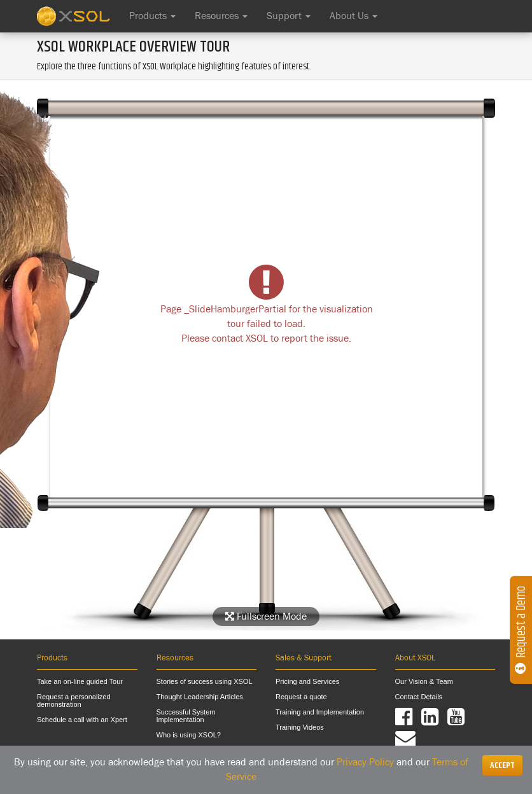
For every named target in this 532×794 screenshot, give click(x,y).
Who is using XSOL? (189, 735)
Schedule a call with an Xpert (82, 720)
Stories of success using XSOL (205, 681)
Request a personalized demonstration (74, 700)
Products (152, 16)
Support (289, 16)
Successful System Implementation (186, 716)
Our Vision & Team (424, 681)
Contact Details (419, 697)
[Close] (502, 765)
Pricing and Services (307, 681)
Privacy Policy (365, 762)
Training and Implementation (320, 712)
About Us (353, 16)
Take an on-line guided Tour (80, 681)
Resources (221, 16)
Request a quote (301, 697)
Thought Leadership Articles (200, 697)
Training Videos (300, 727)
